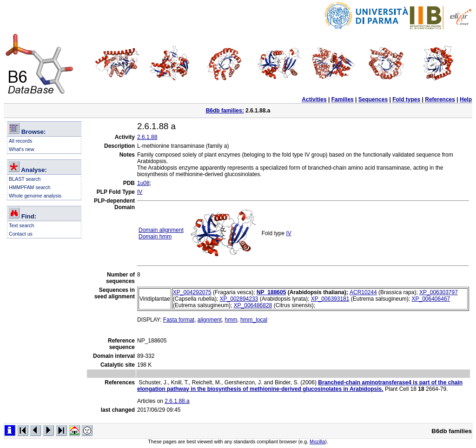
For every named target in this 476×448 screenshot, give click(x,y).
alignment (210, 320)
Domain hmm (155, 237)
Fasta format (179, 320)
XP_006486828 (253, 305)
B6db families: (225, 111)
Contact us (21, 234)
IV (140, 192)
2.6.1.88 (147, 137)
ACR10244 (363, 292)
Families (343, 99)
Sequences (373, 99)
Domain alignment (161, 230)
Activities (314, 99)
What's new (22, 149)
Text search (22, 225)
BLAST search (25, 179)
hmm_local (254, 320)
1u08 (143, 183)
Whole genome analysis (35, 196)
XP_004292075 (192, 292)
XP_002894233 (239, 299)
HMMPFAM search (30, 187)
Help (466, 99)
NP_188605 (271, 292)
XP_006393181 (330, 299)
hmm (231, 320)
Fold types (406, 99)
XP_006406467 (431, 299)
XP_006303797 (439, 292)
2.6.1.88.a (177, 401)
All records (20, 141)
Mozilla (317, 441)
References (440, 99)
